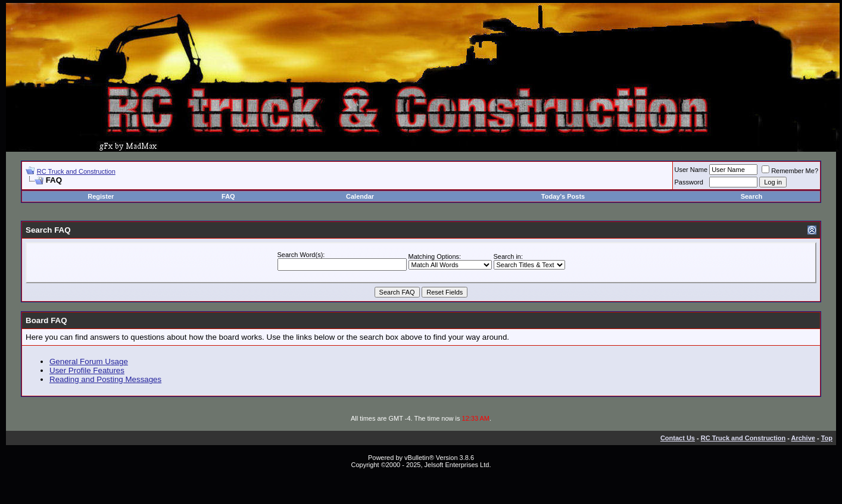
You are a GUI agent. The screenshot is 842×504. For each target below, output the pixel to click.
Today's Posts (563, 196)
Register (101, 196)
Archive (803, 438)
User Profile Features (87, 370)
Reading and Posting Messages (105, 379)
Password (689, 182)
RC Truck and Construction (76, 171)
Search (752, 196)
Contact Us (678, 438)
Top (827, 438)
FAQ (228, 196)
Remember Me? (790, 171)
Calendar (360, 196)
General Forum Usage (89, 361)
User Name (691, 170)
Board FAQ (46, 320)
